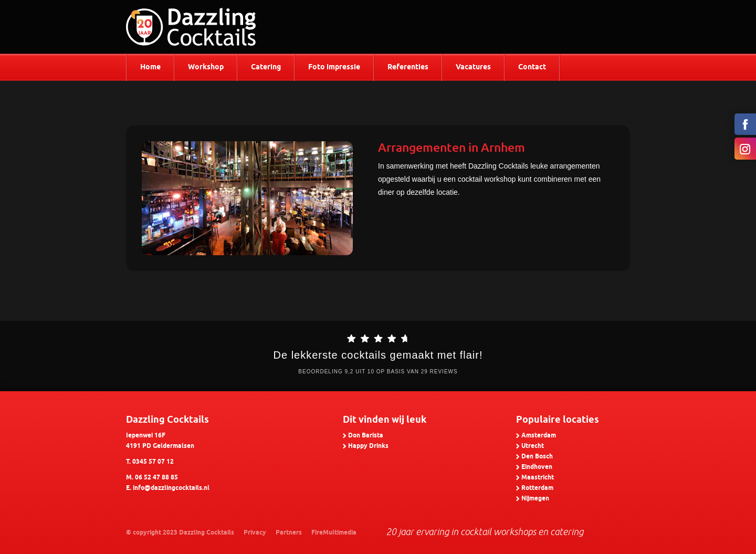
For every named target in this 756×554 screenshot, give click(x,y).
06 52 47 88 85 (156, 478)
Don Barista (366, 436)
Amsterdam (539, 436)
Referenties (408, 67)
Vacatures (473, 67)
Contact (532, 67)
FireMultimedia (334, 533)
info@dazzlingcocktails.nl (171, 488)
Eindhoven (537, 467)
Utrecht (533, 446)
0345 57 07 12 (153, 462)
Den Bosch (537, 457)
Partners (289, 533)
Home (150, 67)
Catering (266, 67)
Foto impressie (334, 67)
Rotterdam (537, 488)
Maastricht (538, 478)
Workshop (206, 67)
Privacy (255, 533)
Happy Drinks (368, 446)
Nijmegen (535, 499)
